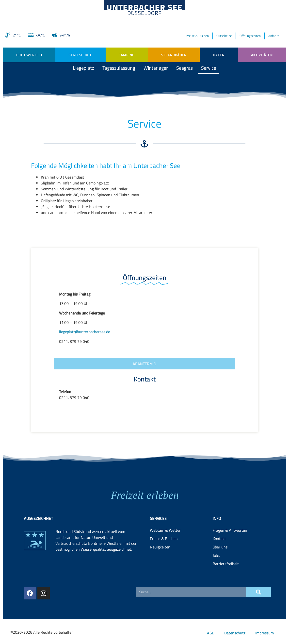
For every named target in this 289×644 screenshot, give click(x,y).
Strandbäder (174, 55)
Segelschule (80, 55)
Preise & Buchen (197, 36)
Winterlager (156, 68)
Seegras (185, 68)
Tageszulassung (119, 68)
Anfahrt (274, 36)
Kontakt (219, 576)
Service (209, 68)
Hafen (219, 55)
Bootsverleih (29, 55)
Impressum (265, 633)
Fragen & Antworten (230, 568)
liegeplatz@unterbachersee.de (85, 332)
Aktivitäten (262, 55)
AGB (211, 633)
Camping (127, 55)
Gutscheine (224, 36)
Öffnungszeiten (250, 36)
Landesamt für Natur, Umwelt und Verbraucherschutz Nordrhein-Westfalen (89, 578)
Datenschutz (235, 633)
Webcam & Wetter (165, 568)
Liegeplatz (83, 68)
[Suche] (258, 605)
